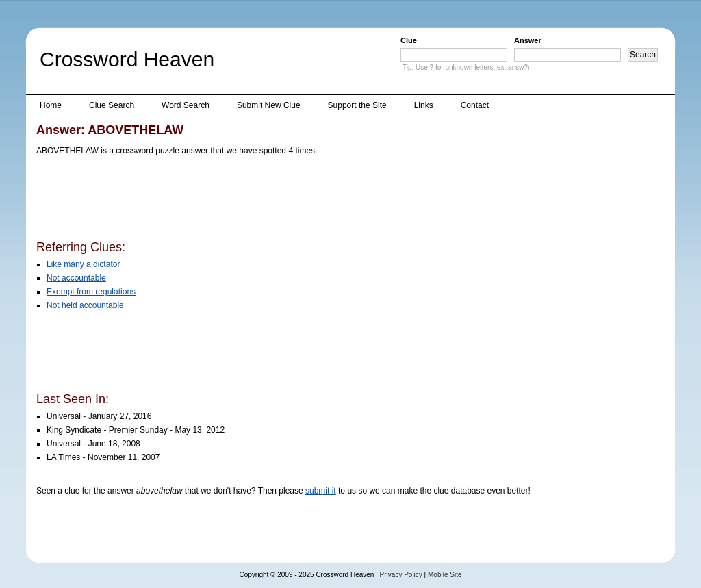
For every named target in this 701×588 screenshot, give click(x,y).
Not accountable (76, 278)
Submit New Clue (269, 105)
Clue (409, 40)
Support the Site (357, 105)
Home (51, 105)
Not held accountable (85, 305)
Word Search (186, 105)
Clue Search (112, 105)
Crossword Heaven (127, 59)
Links (424, 105)
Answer (528, 40)
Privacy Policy (401, 575)
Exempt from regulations (91, 292)
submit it (321, 491)
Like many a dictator (83, 264)
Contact (475, 105)
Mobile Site (445, 575)
